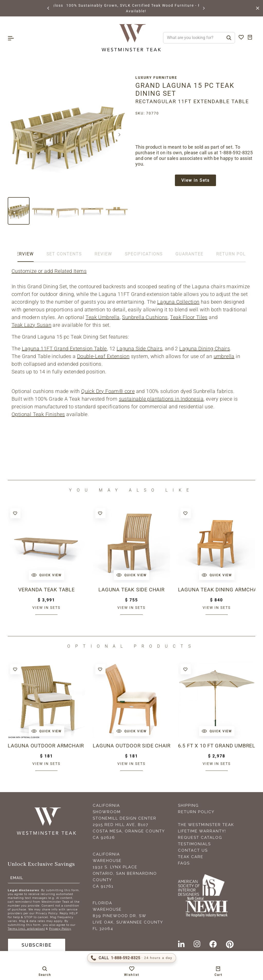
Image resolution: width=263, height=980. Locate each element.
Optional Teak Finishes (38, 414)
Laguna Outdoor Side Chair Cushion (131, 746)
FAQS (184, 863)
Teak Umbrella (102, 317)
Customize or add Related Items (49, 271)
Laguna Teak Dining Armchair (217, 590)
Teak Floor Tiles (189, 317)
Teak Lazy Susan (31, 325)
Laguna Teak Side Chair (131, 590)
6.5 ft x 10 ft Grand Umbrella (217, 746)
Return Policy (196, 812)
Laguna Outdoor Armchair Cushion (46, 746)
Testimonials (194, 844)
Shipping (188, 805)
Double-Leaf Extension (103, 356)
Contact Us (193, 850)
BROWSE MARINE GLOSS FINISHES (90, 5)
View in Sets (195, 180)
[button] (49, 8)
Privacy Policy (60, 929)
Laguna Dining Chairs (205, 349)
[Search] (229, 38)
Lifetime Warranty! (202, 831)
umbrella (224, 356)
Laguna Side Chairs (139, 349)
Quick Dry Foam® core (108, 391)
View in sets (46, 608)
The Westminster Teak (206, 825)
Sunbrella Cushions (145, 317)
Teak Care (191, 857)
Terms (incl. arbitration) (26, 929)
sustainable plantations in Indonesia (161, 399)
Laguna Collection (178, 302)
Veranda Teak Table (46, 590)
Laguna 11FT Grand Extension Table (64, 349)
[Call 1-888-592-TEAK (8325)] (132, 958)
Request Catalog (200, 838)
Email (17, 878)
